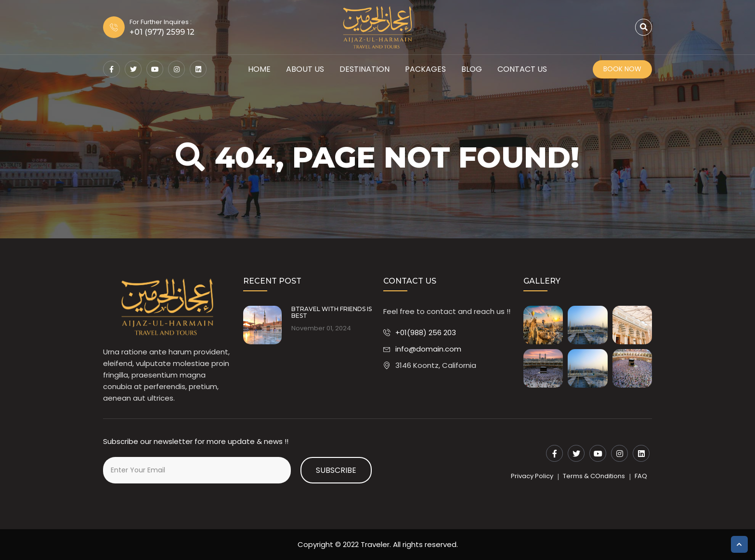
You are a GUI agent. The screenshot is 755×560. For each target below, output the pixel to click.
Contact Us (522, 69)
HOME (259, 69)
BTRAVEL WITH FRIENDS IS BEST (332, 313)
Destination (364, 69)
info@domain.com (428, 349)
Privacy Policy (532, 476)
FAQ (641, 476)
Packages (425, 69)
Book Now (622, 69)
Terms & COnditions (594, 476)
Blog (472, 69)
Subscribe (336, 470)
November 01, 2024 (321, 328)
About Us (305, 69)
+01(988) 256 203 (426, 332)
